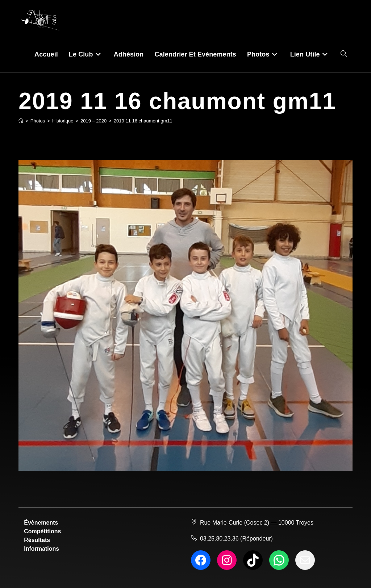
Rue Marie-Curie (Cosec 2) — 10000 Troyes (257, 523)
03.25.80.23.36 (219, 539)
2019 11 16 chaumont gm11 (143, 121)
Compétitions (42, 531)
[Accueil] (21, 121)
